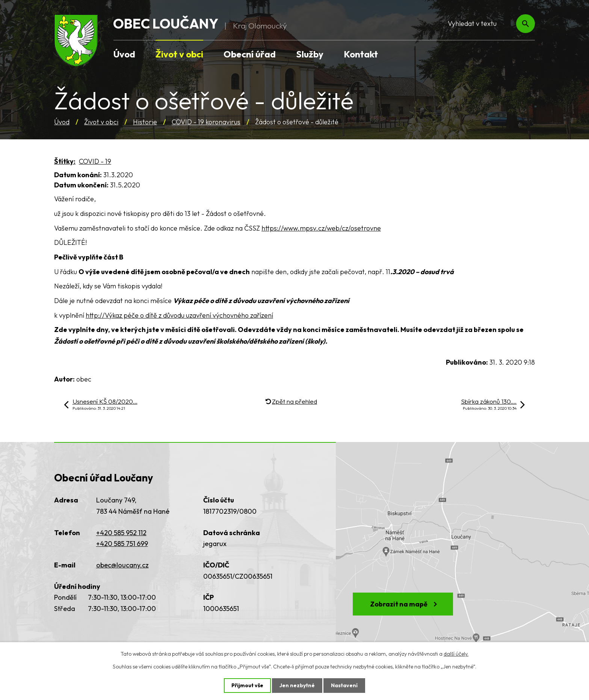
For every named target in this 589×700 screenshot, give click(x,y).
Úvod (62, 122)
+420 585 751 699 (122, 544)
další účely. (456, 654)
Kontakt (361, 54)
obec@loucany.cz (122, 565)
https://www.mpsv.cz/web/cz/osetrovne (321, 228)
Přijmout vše (247, 685)
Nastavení (344, 685)
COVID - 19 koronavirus (206, 122)
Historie (145, 122)
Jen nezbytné (297, 685)
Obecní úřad (250, 54)
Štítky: (65, 161)
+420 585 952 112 (121, 533)
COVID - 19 (95, 161)
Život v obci (101, 122)
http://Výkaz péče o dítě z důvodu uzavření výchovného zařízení (179, 315)
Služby (310, 54)
